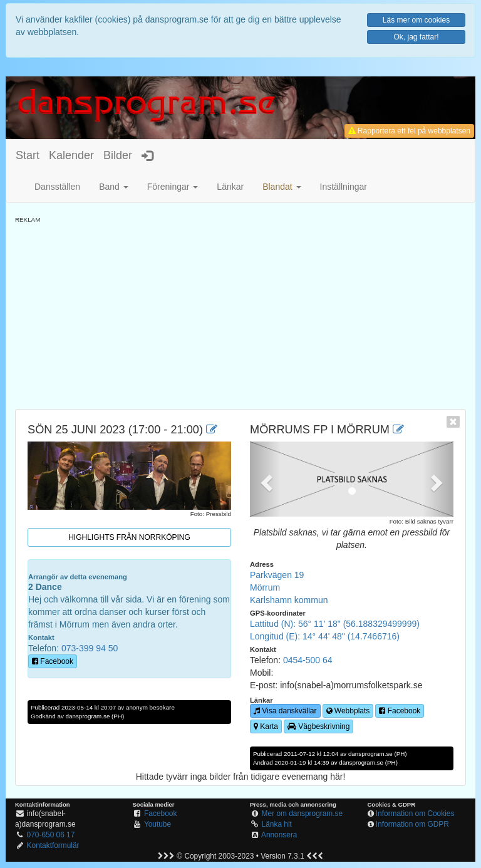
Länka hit (277, 824)
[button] (282, 187)
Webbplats (348, 711)
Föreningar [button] (173, 187)
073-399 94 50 (90, 648)
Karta (266, 726)
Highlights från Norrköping (129, 537)
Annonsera (279, 835)
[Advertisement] (240, 312)
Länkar (230, 187)
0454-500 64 (308, 660)
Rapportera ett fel (409, 131)
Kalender (71, 155)
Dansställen (57, 187)
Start (28, 155)
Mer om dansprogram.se (303, 814)
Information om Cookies (415, 814)
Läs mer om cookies (416, 20)
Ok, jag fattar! (416, 37)
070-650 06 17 (51, 835)
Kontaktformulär (53, 845)
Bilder (118, 155)
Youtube (158, 824)
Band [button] (114, 187)
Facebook (53, 661)
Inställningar (344, 187)
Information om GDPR (412, 824)
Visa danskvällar (285, 711)
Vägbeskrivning (318, 726)
